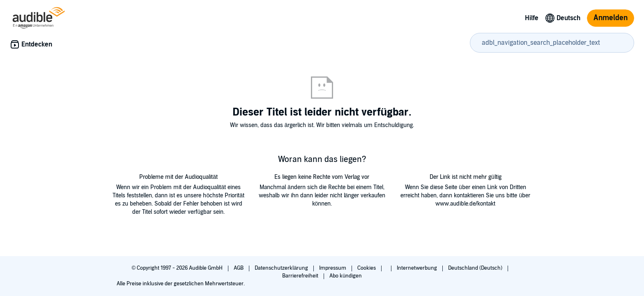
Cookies (367, 268)
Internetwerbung (417, 268)
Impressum (333, 268)
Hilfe (532, 18)
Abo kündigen (346, 276)
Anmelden (611, 18)
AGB (239, 268)
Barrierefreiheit (301, 276)
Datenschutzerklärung (282, 268)
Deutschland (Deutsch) (476, 268)
